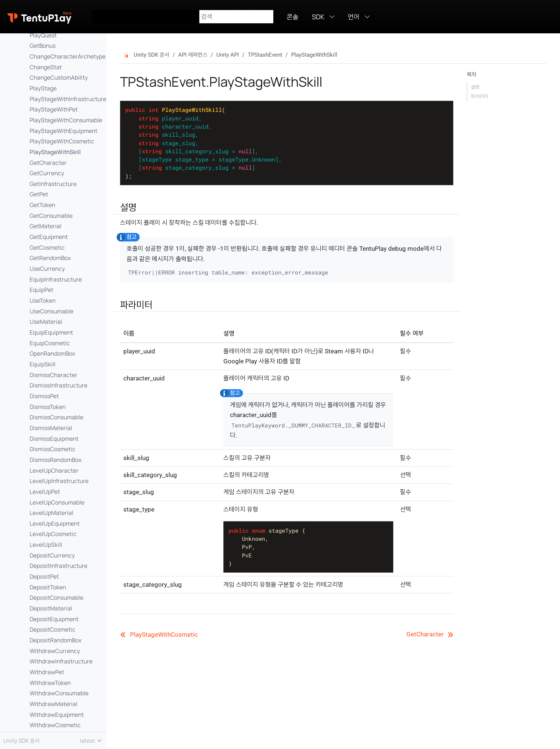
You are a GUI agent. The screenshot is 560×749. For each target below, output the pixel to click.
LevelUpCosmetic (53, 534)
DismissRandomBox (56, 460)
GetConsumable (51, 216)
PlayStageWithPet (54, 109)
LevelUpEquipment (55, 523)
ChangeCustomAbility (59, 77)
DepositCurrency (52, 555)
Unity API (228, 55)
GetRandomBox (50, 258)
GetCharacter (48, 163)
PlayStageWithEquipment (64, 131)
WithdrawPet (47, 672)
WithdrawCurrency (55, 651)
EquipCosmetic (50, 343)
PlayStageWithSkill (55, 152)
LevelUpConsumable (57, 502)
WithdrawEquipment (57, 715)
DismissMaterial (51, 428)
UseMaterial (46, 322)
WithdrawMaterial (54, 704)
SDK (318, 17)
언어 (354, 17)
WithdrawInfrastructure (61, 661)
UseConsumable (51, 311)
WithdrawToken (50, 683)
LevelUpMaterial (51, 513)
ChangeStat (46, 67)
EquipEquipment (51, 332)
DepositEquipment (54, 619)
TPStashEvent (265, 55)
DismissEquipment (54, 439)
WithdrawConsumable (59, 693)
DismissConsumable (56, 417)
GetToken (42, 205)
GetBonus (43, 46)
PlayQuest (43, 35)
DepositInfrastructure (59, 566)
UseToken (43, 300)
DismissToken (48, 407)
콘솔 (293, 17)
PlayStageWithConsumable (66, 120)
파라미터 (480, 96)
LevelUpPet (45, 492)
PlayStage (43, 88)
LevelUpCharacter (54, 470)
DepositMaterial (51, 608)
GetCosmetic (47, 247)
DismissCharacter (54, 375)
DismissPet (44, 396)
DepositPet (44, 576)
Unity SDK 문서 (151, 55)
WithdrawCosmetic (55, 725)
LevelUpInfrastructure (59, 481)
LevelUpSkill (46, 545)
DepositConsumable (56, 597)
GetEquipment (49, 237)
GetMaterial (46, 226)
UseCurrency (47, 269)
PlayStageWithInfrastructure (68, 99)
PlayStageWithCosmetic (62, 141)
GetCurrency (47, 173)
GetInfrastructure (53, 184)
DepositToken (48, 587)
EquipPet (41, 290)
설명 (475, 87)
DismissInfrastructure (59, 385)
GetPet (39, 194)
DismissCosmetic (53, 449)
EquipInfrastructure (56, 279)
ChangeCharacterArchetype (68, 56)
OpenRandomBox (52, 353)
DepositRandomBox (56, 640)
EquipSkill (43, 364)
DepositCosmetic (53, 629)
